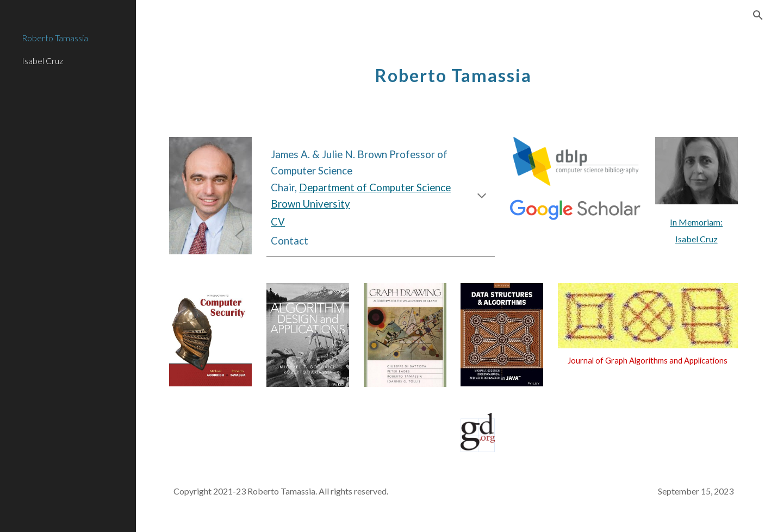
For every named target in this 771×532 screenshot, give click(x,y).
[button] (758, 15)
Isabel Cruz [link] (42, 61)
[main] (453, 70)
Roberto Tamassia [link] (55, 38)
